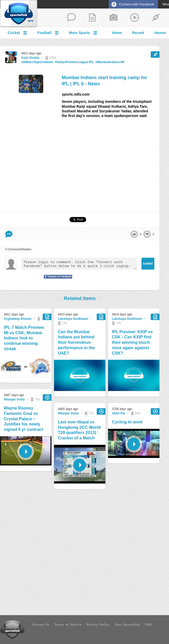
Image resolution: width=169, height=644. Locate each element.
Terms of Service (68, 625)
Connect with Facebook (137, 4)
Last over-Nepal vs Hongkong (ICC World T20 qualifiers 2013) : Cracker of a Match (79, 430)
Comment (9, 234)
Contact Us (41, 625)
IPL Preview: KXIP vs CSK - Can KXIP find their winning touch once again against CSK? (132, 342)
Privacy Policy (98, 625)
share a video (135, 18)
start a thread (72, 18)
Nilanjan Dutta (14, 399)
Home (117, 33)
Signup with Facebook (57, 280)
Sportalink (19, 14)
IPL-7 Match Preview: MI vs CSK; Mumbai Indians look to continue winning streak (24, 338)
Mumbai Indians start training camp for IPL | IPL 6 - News (104, 81)
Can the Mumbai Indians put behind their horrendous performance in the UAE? (76, 342)
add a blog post (93, 18)
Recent (138, 33)
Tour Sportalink (127, 625)
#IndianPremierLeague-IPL (74, 62)
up (134, 234)
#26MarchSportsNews (37, 62)
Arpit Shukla (30, 58)
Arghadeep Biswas (18, 319)
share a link (156, 18)
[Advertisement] (80, 167)
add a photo (114, 18)
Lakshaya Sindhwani (73, 319)
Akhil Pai (118, 413)
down (147, 234)
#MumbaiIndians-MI (110, 62)
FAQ (148, 625)
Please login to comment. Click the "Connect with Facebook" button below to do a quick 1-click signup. (79, 264)
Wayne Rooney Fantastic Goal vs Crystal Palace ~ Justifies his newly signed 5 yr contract (23, 419)
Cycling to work (127, 422)
